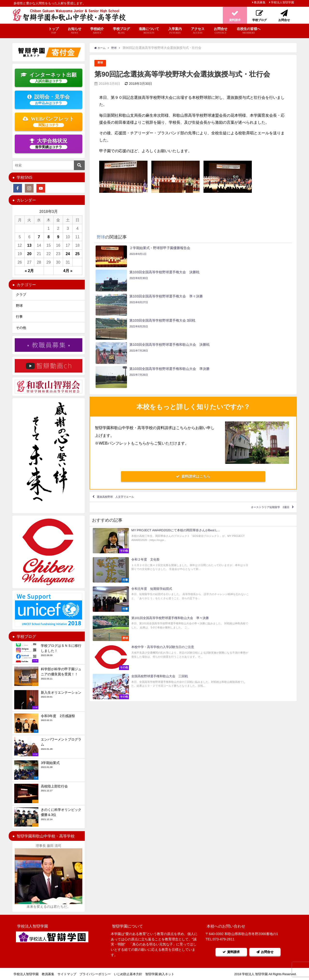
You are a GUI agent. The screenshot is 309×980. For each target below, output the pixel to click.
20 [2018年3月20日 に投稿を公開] (29, 254)
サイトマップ (67, 974)
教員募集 (260, 2)
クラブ (21, 295)
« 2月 (29, 271)
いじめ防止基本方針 (128, 974)
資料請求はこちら (193, 404)
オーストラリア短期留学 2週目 (260, 440)
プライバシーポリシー (95, 974)
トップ (54, 31)
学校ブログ (121, 31)
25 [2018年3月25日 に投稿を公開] (77, 254)
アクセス (198, 31)
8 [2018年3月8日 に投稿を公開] (49, 237)
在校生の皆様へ (249, 31)
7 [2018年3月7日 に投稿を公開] (39, 237)
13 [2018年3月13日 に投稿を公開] (29, 245)
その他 (21, 328)
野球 (101, 63)
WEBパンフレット (49, 122)
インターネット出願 (49, 78)
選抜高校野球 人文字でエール (126, 426)
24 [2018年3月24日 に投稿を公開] (68, 254)
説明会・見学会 (49, 100)
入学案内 (175, 31)
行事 (19, 317)
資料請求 (228, 952)
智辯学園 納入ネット (160, 974)
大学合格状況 (49, 144)
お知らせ (75, 31)
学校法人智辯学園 (282, 2)
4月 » (68, 271)
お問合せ (221, 31)
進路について (149, 31)
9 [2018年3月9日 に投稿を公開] (58, 237)
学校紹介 (97, 31)
